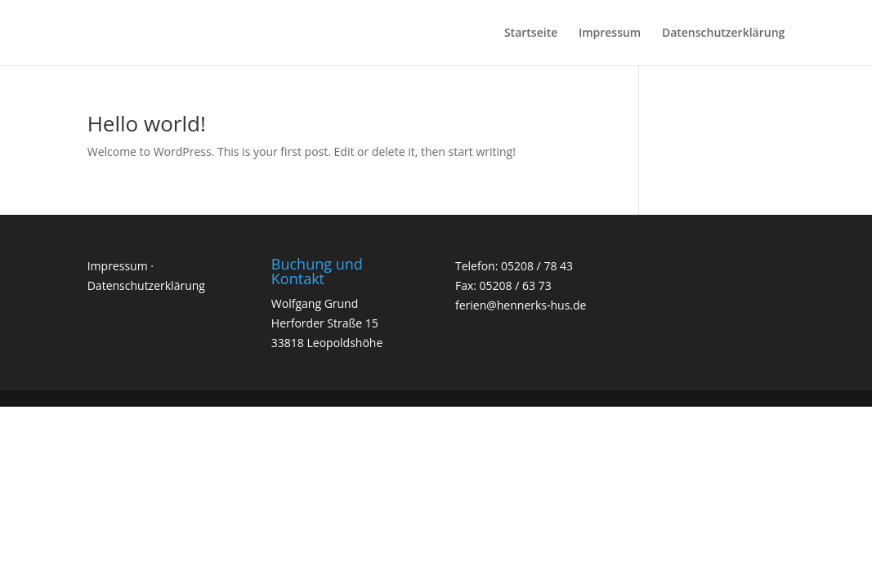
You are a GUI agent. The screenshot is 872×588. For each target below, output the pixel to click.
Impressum (610, 33)
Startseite (531, 33)
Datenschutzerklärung (723, 33)
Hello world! (147, 123)
